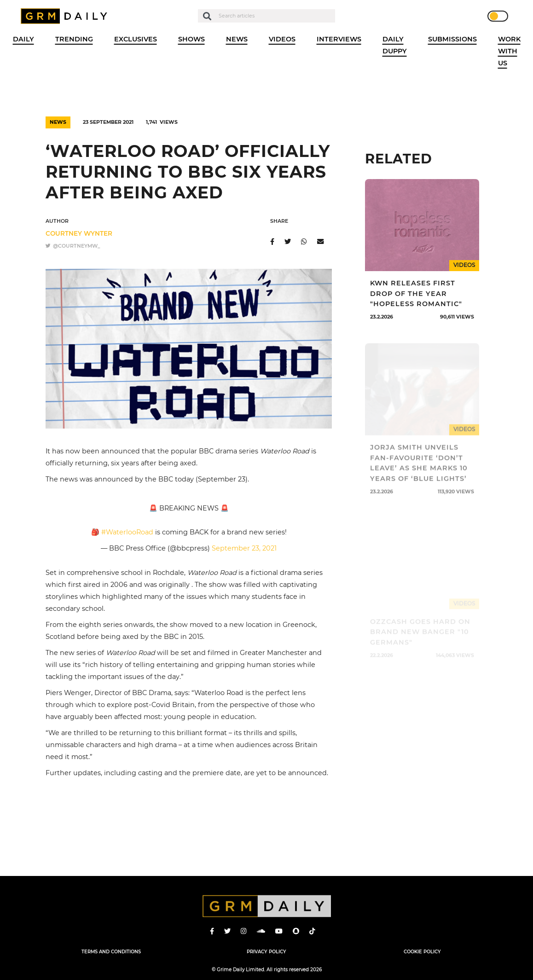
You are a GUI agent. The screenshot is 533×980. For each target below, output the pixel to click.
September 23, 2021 (244, 548)
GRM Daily (66, 16)
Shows (191, 39)
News (237, 39)
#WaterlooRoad (127, 532)
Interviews (339, 39)
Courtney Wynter (79, 233)
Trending (74, 39)
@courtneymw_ (73, 246)
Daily (23, 39)
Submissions (452, 39)
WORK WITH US (509, 51)
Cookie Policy (422, 951)
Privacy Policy (266, 951)
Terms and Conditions (111, 951)
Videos (282, 39)
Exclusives (136, 39)
